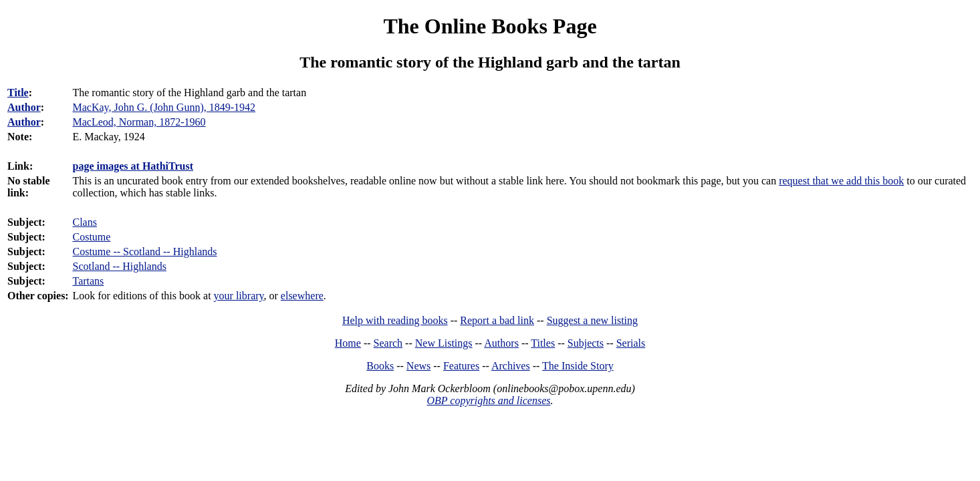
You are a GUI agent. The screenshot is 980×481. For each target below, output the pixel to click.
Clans (84, 222)
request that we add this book (841, 181)
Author (24, 107)
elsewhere (302, 296)
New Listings (444, 343)
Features (461, 366)
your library (239, 296)
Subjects (586, 343)
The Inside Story (578, 366)
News (418, 366)
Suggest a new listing (592, 320)
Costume (91, 237)
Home (348, 343)
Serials (631, 343)
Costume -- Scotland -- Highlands (144, 252)
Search (388, 343)
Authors (501, 343)
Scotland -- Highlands (119, 266)
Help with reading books (395, 320)
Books (380, 366)
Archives (511, 366)
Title (18, 93)
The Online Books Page (490, 26)
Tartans (88, 281)
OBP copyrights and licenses (488, 400)
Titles (543, 343)
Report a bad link (497, 320)
